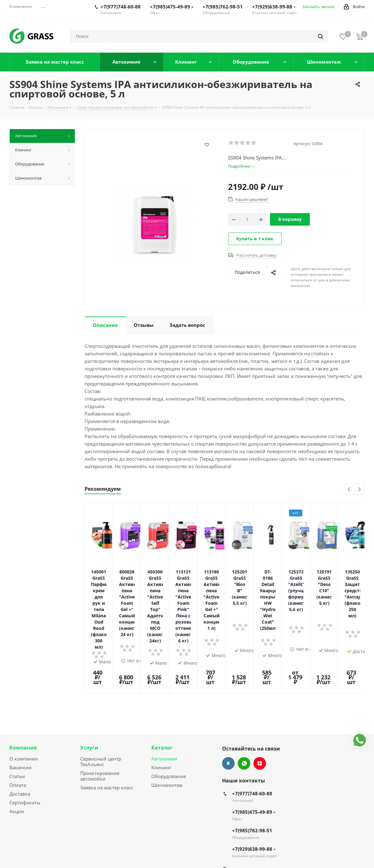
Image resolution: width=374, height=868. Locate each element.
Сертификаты (25, 737)
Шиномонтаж (167, 719)
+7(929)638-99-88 (274, 7)
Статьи (17, 710)
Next (359, 490)
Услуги (89, 682)
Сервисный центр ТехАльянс (101, 696)
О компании (24, 693)
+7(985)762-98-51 (223, 7)
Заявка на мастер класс (107, 722)
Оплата (18, 719)
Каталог (162, 682)
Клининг (161, 702)
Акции (17, 745)
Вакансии (21, 702)
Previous (349, 490)
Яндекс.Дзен (260, 698)
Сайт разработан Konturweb (96, 853)
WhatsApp (244, 698)
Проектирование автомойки (100, 710)
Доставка (20, 728)
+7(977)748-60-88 (121, 7)
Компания (23, 682)
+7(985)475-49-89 (172, 7)
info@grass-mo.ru (251, 805)
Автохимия (164, 693)
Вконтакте (228, 698)
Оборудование (169, 710)
